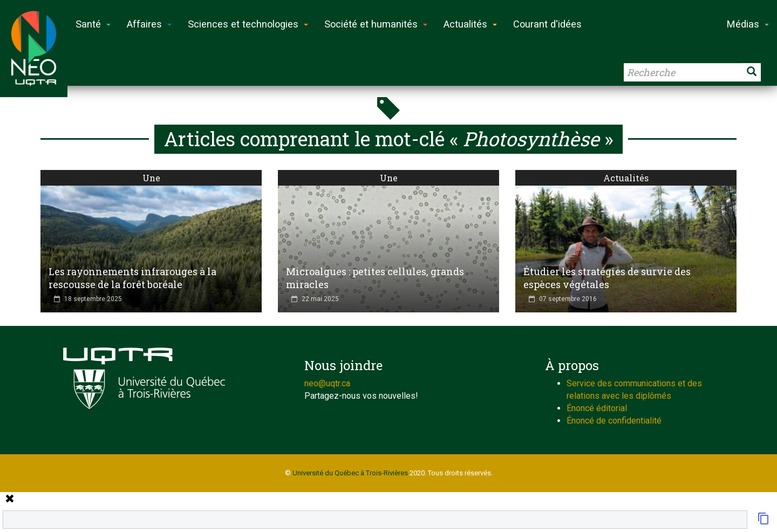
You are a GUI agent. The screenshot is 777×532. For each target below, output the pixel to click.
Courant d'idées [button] (547, 24)
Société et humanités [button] (376, 24)
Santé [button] (93, 24)
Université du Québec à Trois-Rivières (350, 473)
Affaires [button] (149, 24)
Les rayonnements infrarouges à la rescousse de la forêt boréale (132, 278)
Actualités (626, 178)
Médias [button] (748, 24)
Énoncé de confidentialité (614, 421)
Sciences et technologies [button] (248, 24)
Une (151, 178)
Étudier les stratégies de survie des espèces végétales (607, 278)
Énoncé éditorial (597, 408)
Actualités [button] (470, 24)
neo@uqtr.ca (327, 383)
